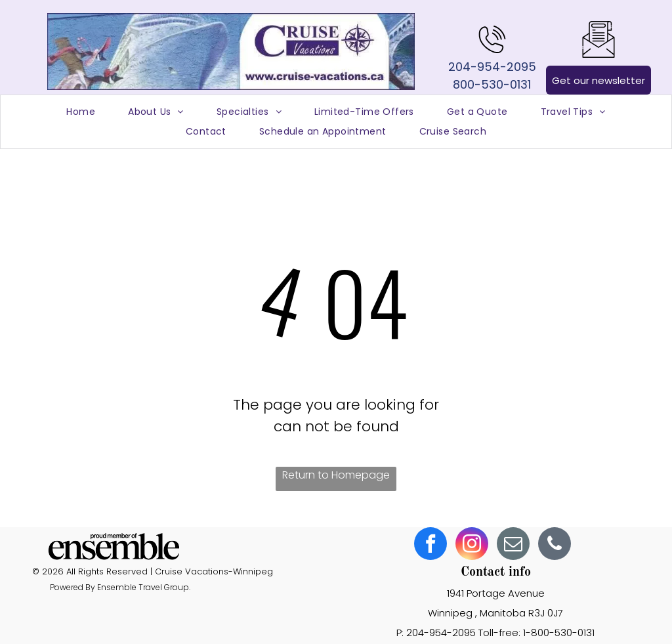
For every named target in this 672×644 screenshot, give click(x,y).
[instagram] (472, 545)
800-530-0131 (492, 84)
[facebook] (430, 545)
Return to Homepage (336, 475)
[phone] (555, 545)
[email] (513, 545)
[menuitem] (81, 112)
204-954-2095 (492, 67)
